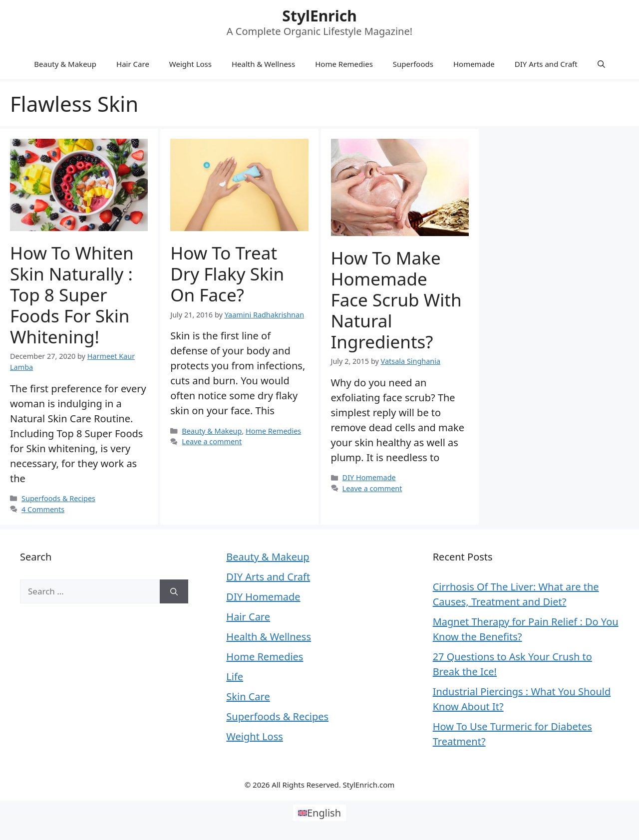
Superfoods (413, 64)
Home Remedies (344, 64)
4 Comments (43, 509)
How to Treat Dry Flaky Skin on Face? (227, 274)
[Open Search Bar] (601, 64)
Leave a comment (212, 441)
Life (235, 677)
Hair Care (133, 64)
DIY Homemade (369, 477)
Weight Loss (190, 64)
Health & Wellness (263, 64)
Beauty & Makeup (65, 64)
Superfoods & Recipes (58, 498)
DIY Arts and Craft (546, 64)
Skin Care (248, 697)
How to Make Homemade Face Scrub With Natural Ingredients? (396, 300)
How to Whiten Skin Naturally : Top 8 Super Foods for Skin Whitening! (72, 295)
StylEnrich (319, 16)
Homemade (474, 64)
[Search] (174, 591)
